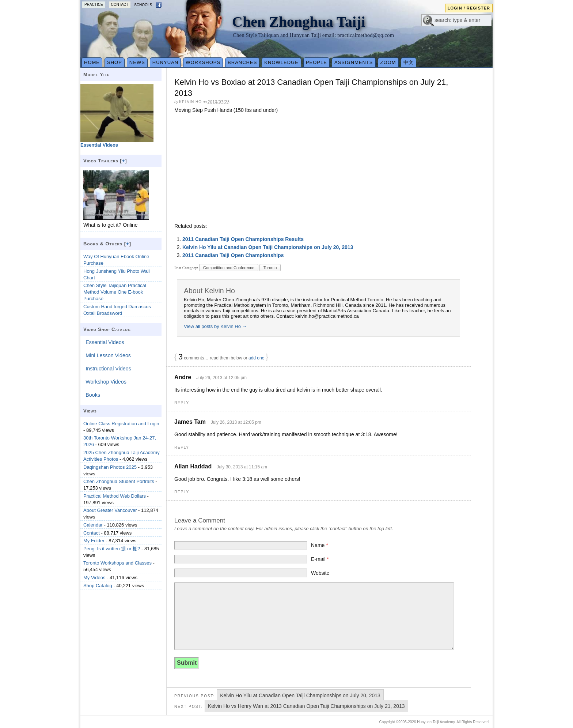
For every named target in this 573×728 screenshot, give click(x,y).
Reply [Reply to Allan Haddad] (182, 492)
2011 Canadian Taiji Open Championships (233, 255)
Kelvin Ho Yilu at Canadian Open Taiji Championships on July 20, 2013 (268, 247)
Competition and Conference (229, 268)
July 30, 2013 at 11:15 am (242, 467)
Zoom (388, 62)
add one (256, 358)
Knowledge (281, 62)
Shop (115, 62)
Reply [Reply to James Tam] (182, 447)
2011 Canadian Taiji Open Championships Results (243, 239)
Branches (242, 62)
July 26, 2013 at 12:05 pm (221, 378)
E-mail (320, 559)
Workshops (203, 62)
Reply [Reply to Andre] (182, 403)
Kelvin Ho (190, 102)
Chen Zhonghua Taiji (299, 22)
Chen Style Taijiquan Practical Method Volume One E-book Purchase (115, 292)
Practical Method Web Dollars (115, 496)
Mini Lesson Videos (108, 355)
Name (320, 545)
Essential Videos (105, 342)
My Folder (94, 541)
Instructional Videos (108, 369)
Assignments (354, 62)
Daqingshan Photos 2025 (110, 467)
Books (93, 395)
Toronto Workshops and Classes (117, 563)
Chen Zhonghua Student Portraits (119, 481)
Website (320, 573)
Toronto (270, 268)
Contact (120, 5)
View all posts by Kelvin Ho (215, 326)
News (137, 62)
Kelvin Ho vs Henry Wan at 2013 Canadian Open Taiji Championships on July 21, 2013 (306, 706)
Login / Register (469, 8)
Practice (94, 5)
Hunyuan (165, 62)
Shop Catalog (98, 586)
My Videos (94, 578)
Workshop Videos (106, 382)
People (316, 62)
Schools (143, 5)
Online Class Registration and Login (121, 424)
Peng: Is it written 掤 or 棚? (112, 549)
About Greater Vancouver (110, 510)
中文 (409, 62)
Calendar (93, 525)
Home (92, 62)
